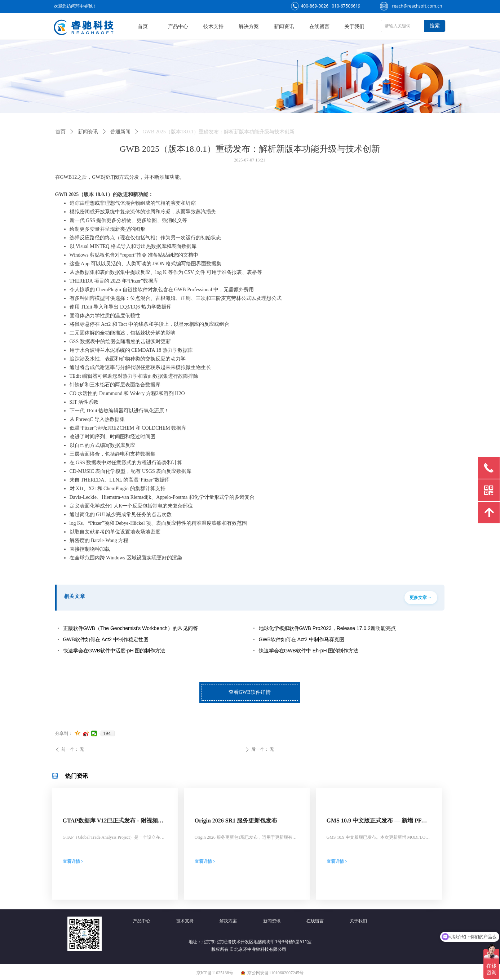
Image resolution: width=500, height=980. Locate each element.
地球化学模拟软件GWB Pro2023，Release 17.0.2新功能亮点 (327, 628)
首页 (61, 132)
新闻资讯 (88, 132)
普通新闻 (120, 132)
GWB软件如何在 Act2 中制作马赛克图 (302, 639)
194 (107, 733)
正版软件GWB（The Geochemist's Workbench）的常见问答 (130, 628)
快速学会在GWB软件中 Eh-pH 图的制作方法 (309, 651)
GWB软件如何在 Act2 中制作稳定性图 (106, 639)
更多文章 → (421, 598)
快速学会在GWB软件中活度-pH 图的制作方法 (114, 651)
